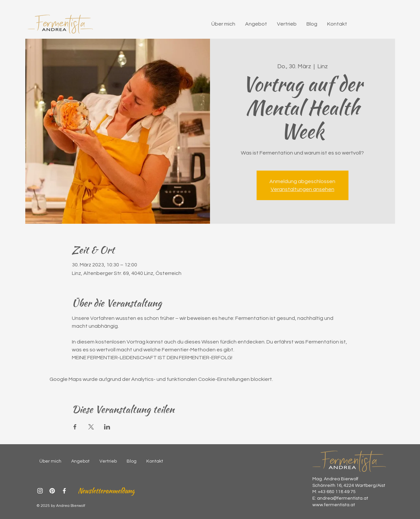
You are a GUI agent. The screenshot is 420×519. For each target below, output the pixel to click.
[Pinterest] (52, 491)
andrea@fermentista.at (343, 498)
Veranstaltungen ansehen (303, 189)
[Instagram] (40, 491)
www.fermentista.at (334, 505)
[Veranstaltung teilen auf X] (91, 427)
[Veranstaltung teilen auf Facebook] (75, 427)
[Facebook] (64, 491)
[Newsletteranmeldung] (106, 491)
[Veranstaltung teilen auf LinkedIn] (107, 427)
